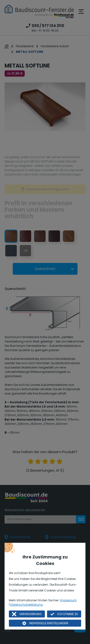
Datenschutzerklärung (27, 605)
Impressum (68, 600)
